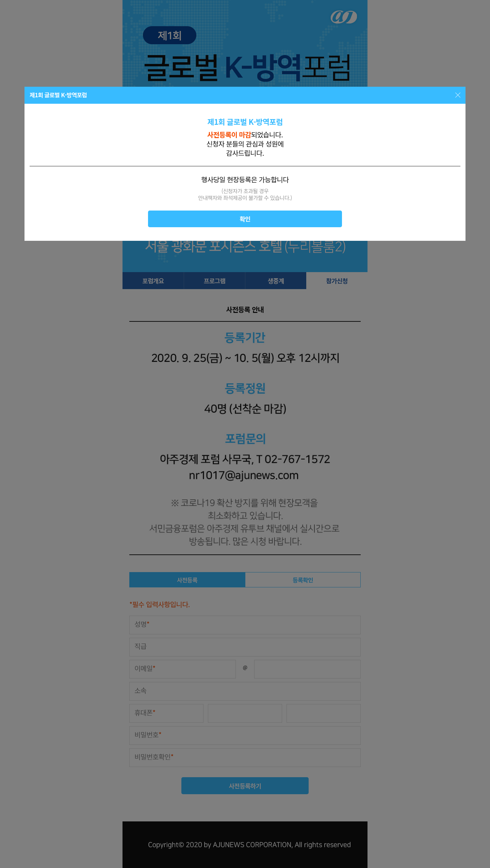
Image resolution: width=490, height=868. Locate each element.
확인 (245, 219)
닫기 (458, 95)
